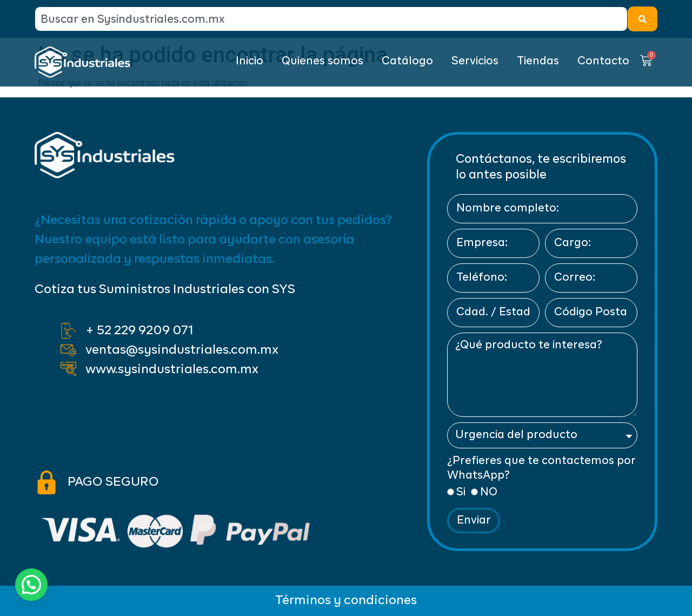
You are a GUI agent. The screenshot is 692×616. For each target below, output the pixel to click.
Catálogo (407, 61)
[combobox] (331, 19)
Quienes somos (322, 61)
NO (489, 492)
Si (461, 492)
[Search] (643, 19)
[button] (34, 583)
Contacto (603, 61)
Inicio (249, 61)
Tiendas (538, 61)
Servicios (475, 61)
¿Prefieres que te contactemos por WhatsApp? (541, 468)
